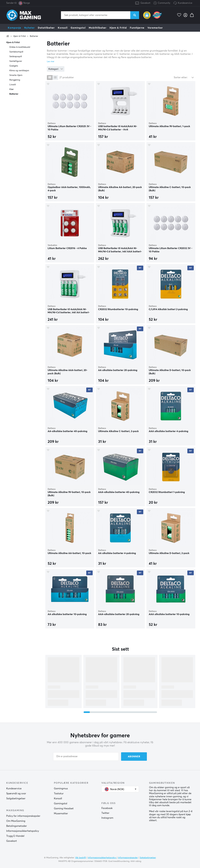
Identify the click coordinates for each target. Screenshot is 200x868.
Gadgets (14, 66)
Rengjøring (15, 80)
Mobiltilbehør (98, 28)
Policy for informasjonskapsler (23, 816)
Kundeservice (185, 3)
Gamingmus (61, 789)
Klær (12, 89)
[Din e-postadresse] (86, 757)
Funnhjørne (137, 28)
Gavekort (145, 3)
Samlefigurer (16, 61)
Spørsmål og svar (16, 794)
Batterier (34, 36)
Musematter (61, 814)
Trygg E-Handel (15, 836)
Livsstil (13, 85)
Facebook (107, 808)
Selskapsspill (16, 57)
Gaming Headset (64, 809)
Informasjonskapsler (128, 858)
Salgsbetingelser (16, 799)
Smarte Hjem (16, 75)
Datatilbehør (46, 28)
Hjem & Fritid (118, 28)
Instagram (107, 818)
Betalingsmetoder (17, 826)
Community (162, 3)
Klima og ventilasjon (19, 71)
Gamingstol (78, 28)
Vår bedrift (81, 858)
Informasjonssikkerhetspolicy (23, 831)
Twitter (105, 813)
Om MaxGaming (16, 821)
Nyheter (29, 28)
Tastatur (59, 794)
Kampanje (14, 28)
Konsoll (63, 28)
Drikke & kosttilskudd (20, 47)
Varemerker (155, 28)
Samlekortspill (16, 52)
